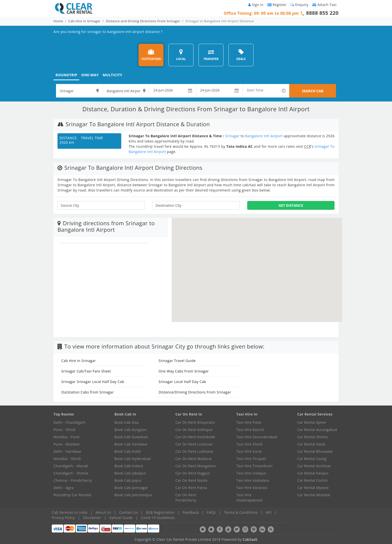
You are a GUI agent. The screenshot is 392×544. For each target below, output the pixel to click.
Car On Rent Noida (191, 480)
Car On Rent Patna (191, 488)
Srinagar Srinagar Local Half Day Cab (93, 382)
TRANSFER (211, 55)
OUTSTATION (151, 55)
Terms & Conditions (241, 512)
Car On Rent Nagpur (193, 473)
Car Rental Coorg (312, 459)
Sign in (256, 5)
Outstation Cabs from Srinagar (87, 392)
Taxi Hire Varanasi (252, 488)
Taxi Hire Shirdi (249, 444)
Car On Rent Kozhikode (195, 437)
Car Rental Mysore (313, 488)
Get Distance (291, 205)
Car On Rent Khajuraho (195, 422)
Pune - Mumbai (66, 444)
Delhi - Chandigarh (69, 422)
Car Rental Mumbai (314, 495)
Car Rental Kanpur (313, 473)
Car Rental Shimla (312, 437)
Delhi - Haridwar (67, 451)
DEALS (241, 55)
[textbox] (79, 91)
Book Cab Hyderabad (133, 459)
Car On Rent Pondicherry (186, 497)
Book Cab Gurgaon (131, 430)
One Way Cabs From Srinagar (184, 371)
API (268, 512)
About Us (103, 512)
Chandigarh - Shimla (71, 473)
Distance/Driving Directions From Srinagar (195, 392)
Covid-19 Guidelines (158, 518)
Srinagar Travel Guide (177, 361)
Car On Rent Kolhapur (194, 430)
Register (277, 5)
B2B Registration (160, 512)
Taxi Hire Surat (249, 451)
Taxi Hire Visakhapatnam (249, 497)
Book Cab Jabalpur (130, 473)
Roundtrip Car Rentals (72, 495)
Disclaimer (92, 518)
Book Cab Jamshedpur (133, 495)
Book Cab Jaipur (128, 480)
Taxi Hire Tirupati (251, 459)
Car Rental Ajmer (312, 422)
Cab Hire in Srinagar (85, 21)
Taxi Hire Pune (249, 422)
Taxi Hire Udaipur (251, 473)
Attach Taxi (324, 5)
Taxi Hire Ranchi (250, 430)
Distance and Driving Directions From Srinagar (143, 21)
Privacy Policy (63, 518)
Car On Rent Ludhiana (194, 451)
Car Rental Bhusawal (315, 451)
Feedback (191, 512)
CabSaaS (250, 539)
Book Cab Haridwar (131, 444)
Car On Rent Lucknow (194, 444)
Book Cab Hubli (128, 451)
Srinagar (232, 136)
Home (58, 21)
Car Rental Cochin (312, 480)
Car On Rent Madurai (194, 459)
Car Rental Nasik (311, 444)
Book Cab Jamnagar (131, 488)
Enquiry (299, 5)
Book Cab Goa (127, 422)
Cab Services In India (69, 512)
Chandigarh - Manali (71, 466)
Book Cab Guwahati (131, 437)
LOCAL (181, 55)
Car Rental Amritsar (314, 466)
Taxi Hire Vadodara (253, 480)
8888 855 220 (322, 13)
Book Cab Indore (129, 466)
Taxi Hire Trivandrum (254, 466)
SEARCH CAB (313, 91)
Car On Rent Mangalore (196, 466)
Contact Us (129, 512)
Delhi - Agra (63, 488)
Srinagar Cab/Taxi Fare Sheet (86, 371)
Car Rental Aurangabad (317, 430)
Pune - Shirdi (64, 430)
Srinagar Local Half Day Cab (182, 382)
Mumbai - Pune (66, 437)
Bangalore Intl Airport (264, 136)
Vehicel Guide (121, 518)
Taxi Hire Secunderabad (257, 437)
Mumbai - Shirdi (67, 459)
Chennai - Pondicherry (73, 480)
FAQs (211, 512)
